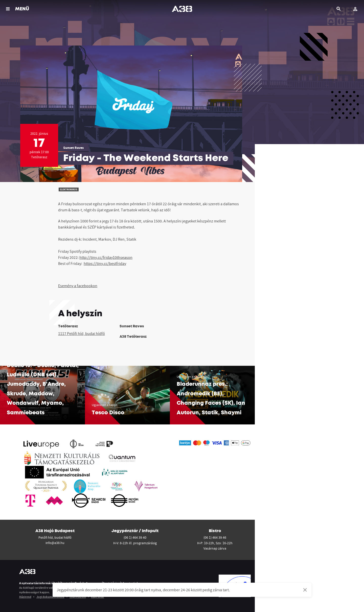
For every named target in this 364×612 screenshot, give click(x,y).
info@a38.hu (55, 543)
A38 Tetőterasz (133, 337)
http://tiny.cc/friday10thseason (106, 257)
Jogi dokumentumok (50, 597)
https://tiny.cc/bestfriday (105, 263)
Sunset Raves (73, 148)
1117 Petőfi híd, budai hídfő (82, 333)
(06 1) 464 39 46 (215, 537)
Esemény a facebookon (78, 286)
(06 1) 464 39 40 (135, 537)
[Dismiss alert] (305, 590)
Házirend (25, 597)
